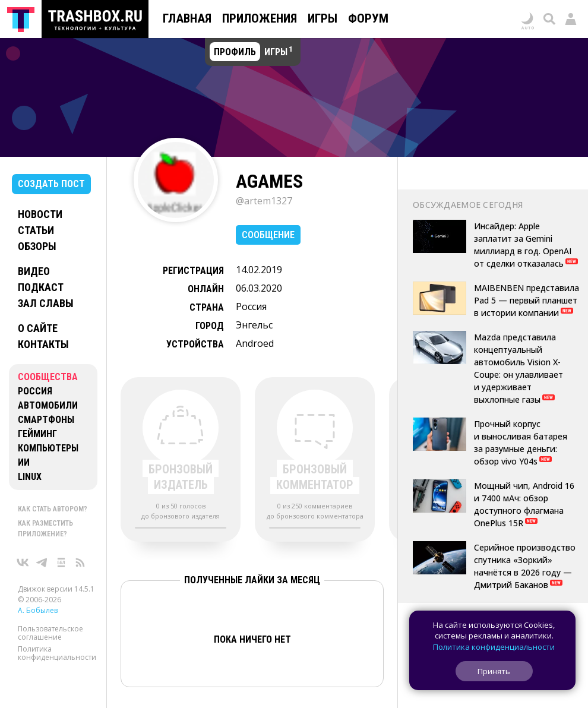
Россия (35, 391)
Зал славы (46, 303)
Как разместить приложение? (45, 529)
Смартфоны (46, 420)
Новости (40, 214)
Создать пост (51, 184)
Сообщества (48, 377)
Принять (494, 671)
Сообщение (268, 235)
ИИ (24, 462)
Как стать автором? (53, 509)
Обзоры (37, 246)
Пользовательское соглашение (50, 633)
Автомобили (48, 405)
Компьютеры (48, 448)
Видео (34, 271)
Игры (323, 18)
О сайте (38, 328)
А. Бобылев (38, 610)
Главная (187, 18)
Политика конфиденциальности (57, 653)
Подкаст (41, 287)
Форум (368, 18)
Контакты (43, 344)
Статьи (36, 230)
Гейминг (37, 434)
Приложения (260, 18)
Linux (30, 477)
